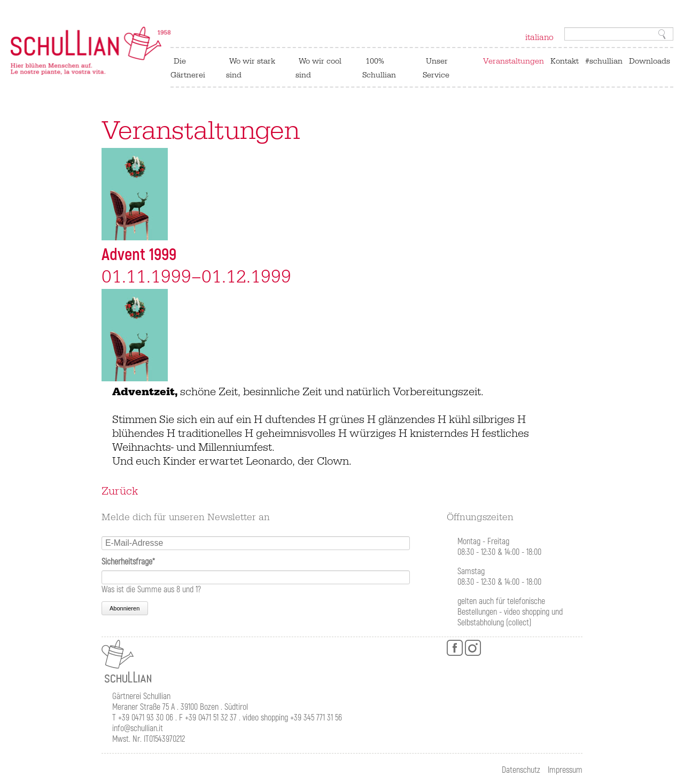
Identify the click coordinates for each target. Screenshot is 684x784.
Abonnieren (125, 608)
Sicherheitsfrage (128, 562)
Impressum (565, 770)
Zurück (120, 491)
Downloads (650, 61)
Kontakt (565, 61)
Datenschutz (521, 770)
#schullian (604, 61)
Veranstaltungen (514, 61)
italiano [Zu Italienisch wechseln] (539, 37)
